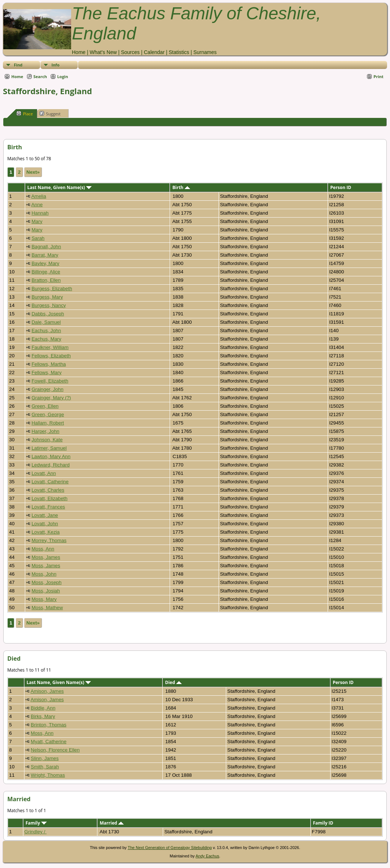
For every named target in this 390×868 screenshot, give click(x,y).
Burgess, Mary (47, 297)
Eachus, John (46, 331)
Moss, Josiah (46, 591)
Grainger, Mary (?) (51, 398)
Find (18, 65)
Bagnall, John (46, 247)
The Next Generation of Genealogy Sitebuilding (170, 848)
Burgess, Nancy (49, 305)
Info (55, 65)
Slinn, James (45, 758)
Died (173, 682)
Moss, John (44, 574)
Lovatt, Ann (44, 473)
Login (63, 76)
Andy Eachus (207, 856)
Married (112, 823)
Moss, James (46, 557)
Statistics (179, 52)
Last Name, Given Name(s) (59, 187)
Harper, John (45, 431)
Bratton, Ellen (46, 280)
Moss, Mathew (47, 608)
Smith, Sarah (45, 767)
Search (40, 76)
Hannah (40, 213)
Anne (37, 205)
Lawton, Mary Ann (51, 456)
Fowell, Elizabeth (50, 381)
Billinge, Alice (46, 272)
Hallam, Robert (48, 423)
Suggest (50, 114)
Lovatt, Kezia (45, 532)
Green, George (48, 414)
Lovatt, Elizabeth (49, 498)
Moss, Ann (43, 549)
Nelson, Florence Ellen (55, 750)
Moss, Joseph (46, 582)
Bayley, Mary (45, 263)
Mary (37, 221)
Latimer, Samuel (49, 448)
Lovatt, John (45, 524)
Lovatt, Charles (48, 490)
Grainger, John (47, 389)
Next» (33, 172)
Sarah (38, 238)
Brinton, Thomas (49, 725)
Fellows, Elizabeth (51, 356)
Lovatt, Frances (48, 507)
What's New (103, 52)
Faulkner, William (50, 347)
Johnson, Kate (47, 440)
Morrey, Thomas (49, 540)
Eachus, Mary (46, 339)
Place (25, 114)
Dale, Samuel (46, 322)
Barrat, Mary (45, 255)
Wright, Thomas (48, 775)
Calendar (154, 52)
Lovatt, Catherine (50, 482)
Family (36, 823)
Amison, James (47, 691)
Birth (181, 187)
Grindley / (36, 832)
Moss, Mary (44, 599)
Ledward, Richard (50, 465)
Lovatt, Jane (45, 515)
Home (79, 52)
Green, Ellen (45, 406)
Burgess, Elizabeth (52, 289)
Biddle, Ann (43, 708)
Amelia (39, 196)
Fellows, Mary (46, 372)
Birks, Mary (43, 716)
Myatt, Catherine (49, 742)
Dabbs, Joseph (48, 314)
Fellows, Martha (49, 364)
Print (379, 76)
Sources (130, 52)
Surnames (205, 52)
